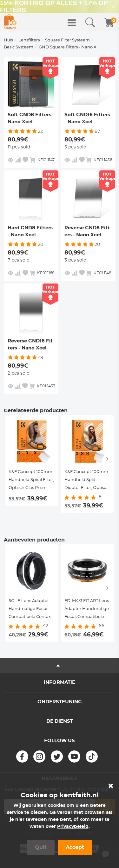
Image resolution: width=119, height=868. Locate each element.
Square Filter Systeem (67, 40)
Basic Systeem (19, 47)
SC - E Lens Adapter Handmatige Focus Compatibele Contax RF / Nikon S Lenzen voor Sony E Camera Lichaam (30, 610)
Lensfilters (29, 40)
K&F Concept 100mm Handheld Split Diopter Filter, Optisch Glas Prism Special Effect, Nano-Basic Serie (87, 481)
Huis (8, 40)
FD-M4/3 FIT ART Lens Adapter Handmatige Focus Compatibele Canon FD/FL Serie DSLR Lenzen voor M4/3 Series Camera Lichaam (87, 610)
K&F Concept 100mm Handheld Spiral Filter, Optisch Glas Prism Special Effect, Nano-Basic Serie (31, 481)
